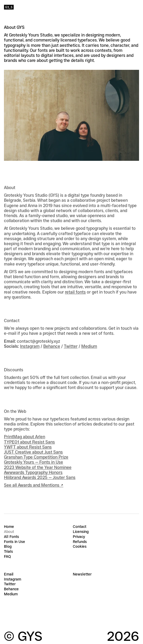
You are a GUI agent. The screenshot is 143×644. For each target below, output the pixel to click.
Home (9, 527)
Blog (8, 546)
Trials (8, 551)
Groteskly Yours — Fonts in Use (34, 469)
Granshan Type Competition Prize (36, 463)
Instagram (30, 353)
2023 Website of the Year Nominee (38, 474)
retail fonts (75, 298)
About (9, 532)
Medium (89, 353)
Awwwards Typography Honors (33, 479)
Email (9, 574)
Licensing (81, 532)
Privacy (79, 537)
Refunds (80, 542)
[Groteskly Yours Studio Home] (9, 7)
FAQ (7, 556)
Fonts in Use (15, 542)
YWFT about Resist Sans (28, 453)
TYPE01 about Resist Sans (29, 448)
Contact (80, 527)
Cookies (80, 546)
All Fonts (11, 537)
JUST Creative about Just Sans (33, 458)
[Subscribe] (136, 574)
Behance (52, 353)
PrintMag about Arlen (25, 443)
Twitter (71, 353)
